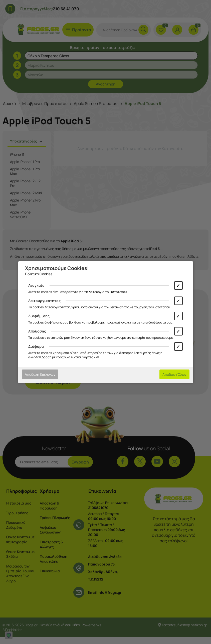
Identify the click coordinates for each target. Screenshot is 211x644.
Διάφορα (36, 346)
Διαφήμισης (39, 316)
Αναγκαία (36, 285)
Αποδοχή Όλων (174, 374)
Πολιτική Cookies (39, 274)
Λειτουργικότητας (44, 301)
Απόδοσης (37, 331)
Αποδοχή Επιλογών (40, 374)
